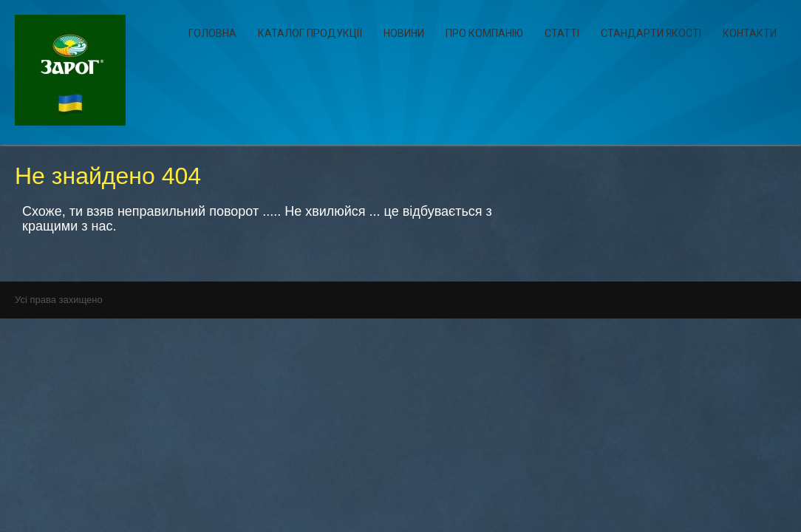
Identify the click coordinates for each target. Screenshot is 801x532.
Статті (562, 33)
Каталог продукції (310, 33)
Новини (404, 33)
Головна (212, 33)
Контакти (750, 33)
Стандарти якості (651, 33)
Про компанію (484, 33)
